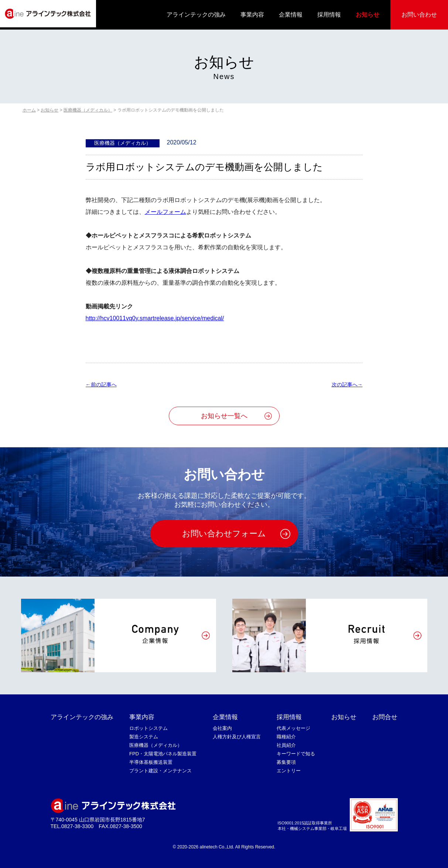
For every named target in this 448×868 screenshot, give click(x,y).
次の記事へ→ (347, 385)
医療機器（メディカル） (156, 745)
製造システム (144, 737)
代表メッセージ (293, 728)
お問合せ (385, 717)
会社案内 (222, 728)
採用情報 (329, 15)
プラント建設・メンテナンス (160, 771)
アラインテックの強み (196, 15)
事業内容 (252, 15)
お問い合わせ (419, 15)
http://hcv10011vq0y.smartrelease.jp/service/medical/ (155, 318)
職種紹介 (286, 737)
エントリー (289, 771)
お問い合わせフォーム (224, 534)
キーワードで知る (296, 754)
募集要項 (286, 762)
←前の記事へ (101, 385)
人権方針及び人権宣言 (237, 737)
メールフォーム (165, 212)
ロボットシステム (148, 728)
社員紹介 (286, 745)
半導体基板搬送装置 (151, 762)
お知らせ (367, 15)
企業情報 (291, 15)
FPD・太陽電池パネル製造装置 (163, 754)
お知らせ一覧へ (224, 416)
